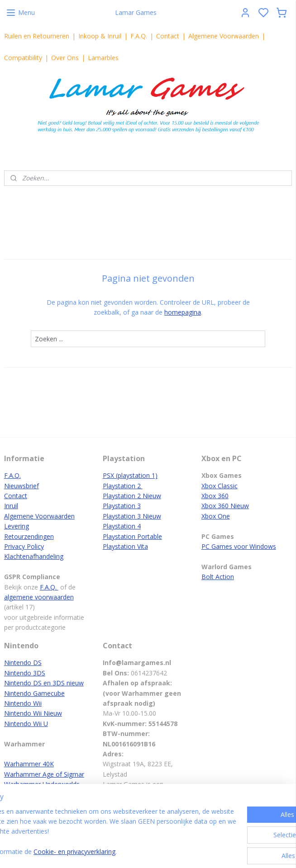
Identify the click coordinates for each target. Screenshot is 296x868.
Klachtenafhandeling (34, 556)
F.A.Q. (139, 36)
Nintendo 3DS (25, 673)
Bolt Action (218, 577)
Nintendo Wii (23, 703)
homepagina (183, 313)
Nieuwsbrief (21, 486)
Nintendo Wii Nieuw (33, 713)
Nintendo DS (23, 663)
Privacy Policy (24, 546)
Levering (17, 526)
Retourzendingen (29, 536)
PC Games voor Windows (239, 546)
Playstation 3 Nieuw (132, 516)
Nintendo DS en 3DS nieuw (44, 683)
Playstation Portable (132, 536)
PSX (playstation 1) (130, 475)
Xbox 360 (215, 496)
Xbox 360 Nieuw (225, 506)
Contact (168, 36)
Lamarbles (103, 58)
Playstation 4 (122, 526)
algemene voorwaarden (39, 597)
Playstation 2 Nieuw (132, 496)
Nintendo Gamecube (34, 693)
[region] (88, 822)
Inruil (11, 506)
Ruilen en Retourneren (37, 36)
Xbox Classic (220, 486)
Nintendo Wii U (26, 724)
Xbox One (216, 516)
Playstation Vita (125, 546)
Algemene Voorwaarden (224, 36)
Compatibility (23, 58)
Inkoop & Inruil (100, 36)
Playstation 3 (122, 506)
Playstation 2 (123, 486)
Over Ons (65, 58)
